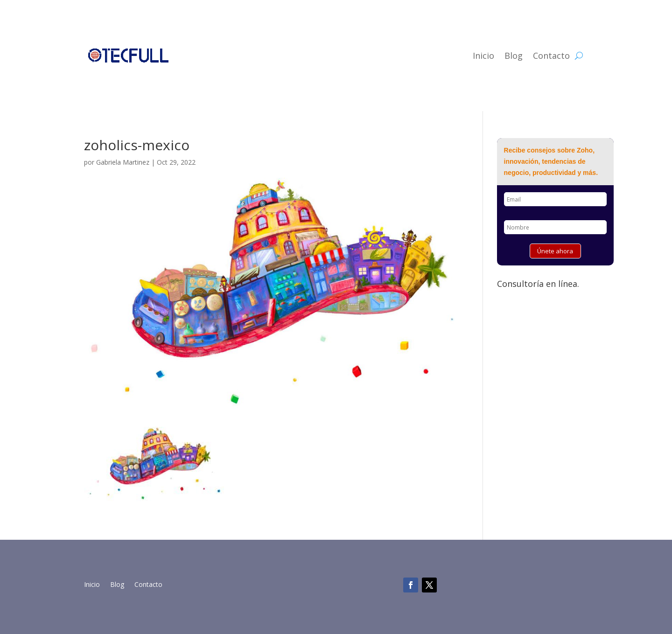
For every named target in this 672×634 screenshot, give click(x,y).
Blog (514, 56)
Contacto (551, 56)
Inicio (483, 56)
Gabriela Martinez (123, 162)
